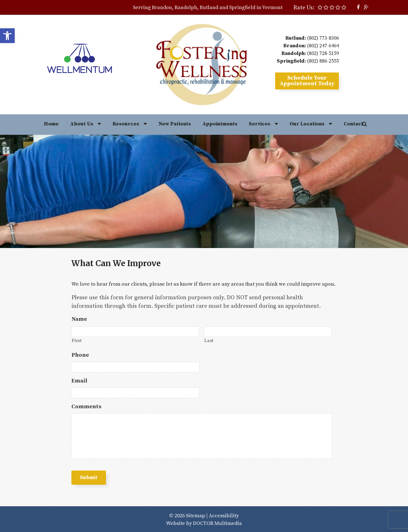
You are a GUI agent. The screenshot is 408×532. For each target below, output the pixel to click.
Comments (86, 407)
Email (79, 381)
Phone (80, 355)
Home (51, 124)
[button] (7, 36)
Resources (126, 124)
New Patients (175, 124)
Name (79, 319)
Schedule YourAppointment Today (307, 81)
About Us (82, 124)
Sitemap (195, 516)
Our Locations (307, 124)
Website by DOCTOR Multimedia (204, 523)
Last (209, 341)
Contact (353, 124)
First (77, 341)
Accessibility (224, 516)
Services (260, 124)
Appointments (220, 124)
